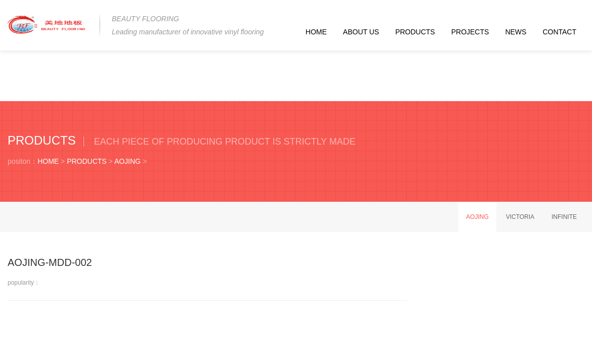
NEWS (516, 32)
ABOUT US (361, 32)
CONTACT (559, 32)
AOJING (128, 161)
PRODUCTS (415, 32)
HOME (316, 32)
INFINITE (564, 217)
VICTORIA (520, 217)
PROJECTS (470, 32)
